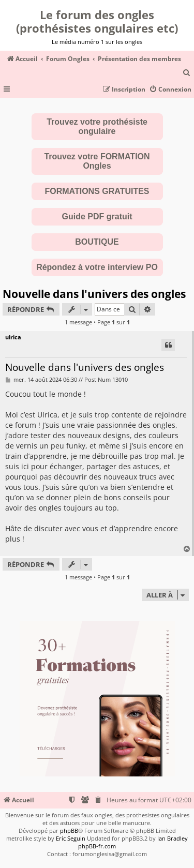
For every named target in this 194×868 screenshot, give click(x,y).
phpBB (69, 830)
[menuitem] (187, 73)
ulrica (13, 337)
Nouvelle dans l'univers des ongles (94, 294)
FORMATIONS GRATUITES (97, 191)
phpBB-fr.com (97, 846)
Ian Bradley (173, 838)
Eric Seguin (71, 838)
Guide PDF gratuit (97, 216)
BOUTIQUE (97, 242)
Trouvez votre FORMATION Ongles (97, 161)
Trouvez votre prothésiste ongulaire (97, 126)
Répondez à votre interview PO (97, 267)
